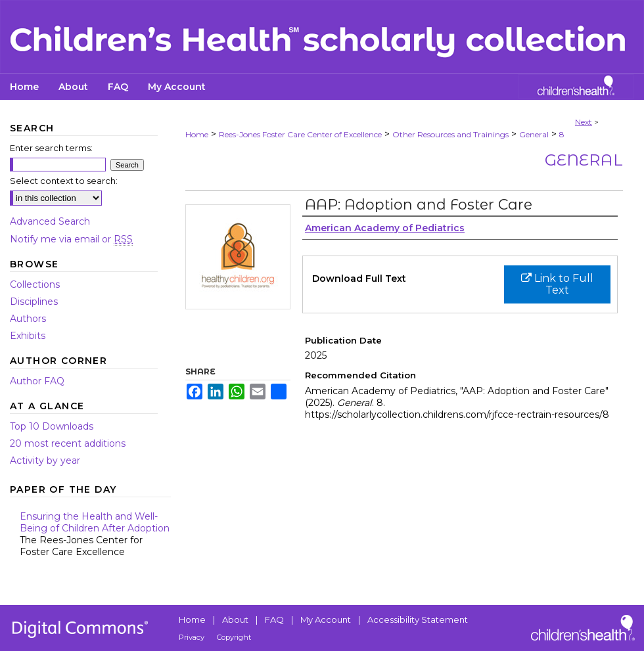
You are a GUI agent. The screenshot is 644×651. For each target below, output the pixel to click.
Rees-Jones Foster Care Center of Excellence (300, 134)
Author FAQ (37, 381)
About (235, 619)
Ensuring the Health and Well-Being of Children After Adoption (95, 534)
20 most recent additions (68, 443)
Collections (35, 284)
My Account (326, 619)
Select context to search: (64, 181)
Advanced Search (50, 221)
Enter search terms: (51, 148)
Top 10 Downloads (52, 426)
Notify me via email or (71, 239)
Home (197, 134)
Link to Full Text (557, 284)
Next (584, 122)
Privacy (192, 637)
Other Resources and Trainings (450, 134)
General (534, 134)
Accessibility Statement (418, 619)
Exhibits (28, 336)
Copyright (234, 637)
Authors (28, 319)
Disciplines (34, 302)
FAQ (274, 619)
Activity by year (45, 460)
